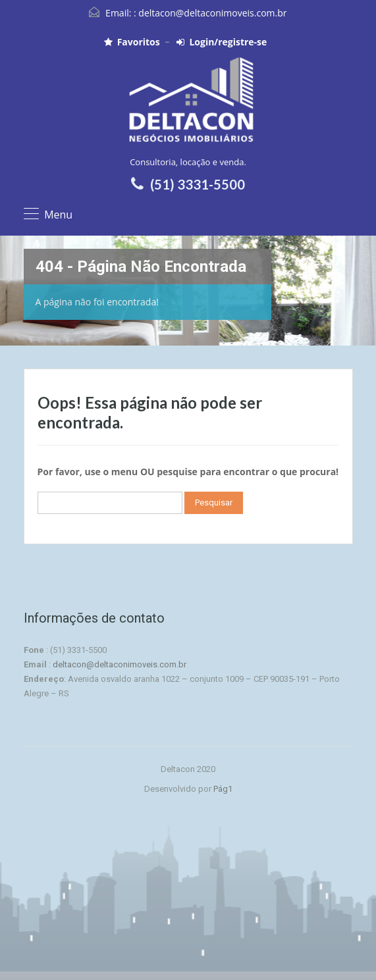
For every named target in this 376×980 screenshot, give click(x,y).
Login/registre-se (222, 42)
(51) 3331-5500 (198, 184)
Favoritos (132, 42)
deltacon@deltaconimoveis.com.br (212, 13)
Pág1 (223, 789)
